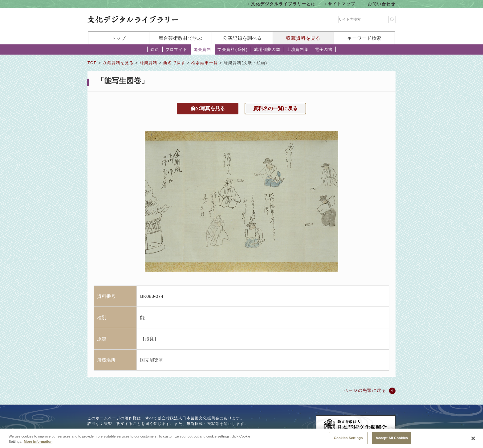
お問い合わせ (382, 4)
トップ (119, 38)
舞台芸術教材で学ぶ (181, 38)
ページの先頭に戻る (365, 390)
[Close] (473, 441)
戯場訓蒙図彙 (267, 49)
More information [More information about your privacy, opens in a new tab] (38, 444)
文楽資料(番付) (233, 49)
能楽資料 (203, 49)
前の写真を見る (208, 108)
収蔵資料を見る (303, 38)
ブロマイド (177, 49)
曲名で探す (174, 63)
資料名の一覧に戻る (275, 108)
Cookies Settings (348, 441)
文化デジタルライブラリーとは (283, 4)
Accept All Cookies (392, 441)
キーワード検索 (364, 38)
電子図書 (324, 49)
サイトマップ (342, 4)
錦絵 (155, 49)
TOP (92, 63)
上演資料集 (298, 49)
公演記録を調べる (242, 38)
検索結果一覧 (205, 63)
